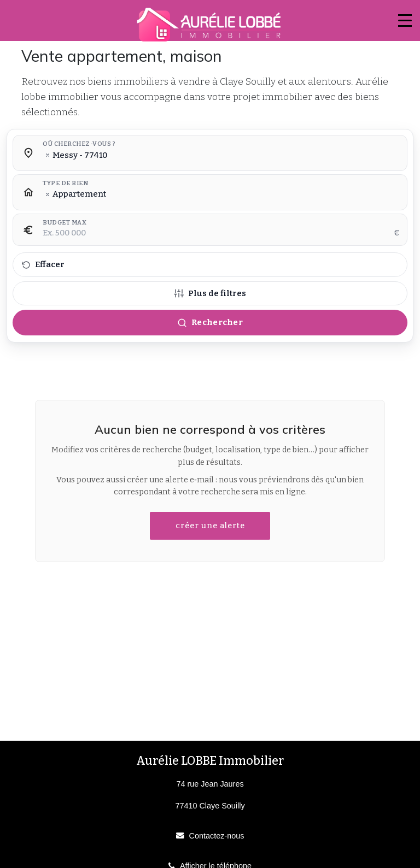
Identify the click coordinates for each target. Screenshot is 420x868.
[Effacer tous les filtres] (210, 265)
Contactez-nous (217, 836)
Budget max (65, 223)
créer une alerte (210, 526)
